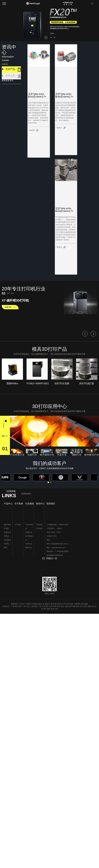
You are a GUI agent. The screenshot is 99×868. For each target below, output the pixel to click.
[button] (46, 37)
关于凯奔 (19, 504)
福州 (49, 609)
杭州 (78, 606)
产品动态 (39, 525)
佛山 (62, 606)
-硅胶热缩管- (26, 494)
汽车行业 (29, 544)
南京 (85, 606)
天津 (51, 606)
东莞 (55, 606)
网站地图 (85, 604)
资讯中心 (40, 504)
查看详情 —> (10, 307)
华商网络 (77, 604)
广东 (13, 606)
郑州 (45, 609)
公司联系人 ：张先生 (54, 528)
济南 (52, 609)
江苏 (24, 606)
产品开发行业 (29, 526)
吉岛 (93, 606)
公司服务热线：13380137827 (58, 525)
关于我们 (18, 525)
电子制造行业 (29, 538)
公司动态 (39, 528)
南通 (89, 606)
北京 (28, 606)
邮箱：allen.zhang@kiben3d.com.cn (58, 542)
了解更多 (31, 130)
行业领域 (30, 504)
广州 (39, 606)
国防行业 (29, 548)
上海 (32, 606)
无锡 (66, 606)
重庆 (47, 606)
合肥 (56, 609)
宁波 (43, 606)
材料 (5, 548)
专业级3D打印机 (7, 542)
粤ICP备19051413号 (58, 604)
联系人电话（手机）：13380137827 (55, 534)
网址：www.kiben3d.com (56, 548)
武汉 (81, 606)
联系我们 (51, 504)
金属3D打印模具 (7, 534)
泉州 (70, 606)
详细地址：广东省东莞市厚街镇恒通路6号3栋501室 (58, 553)
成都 (74, 606)
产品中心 (8, 504)
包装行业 (29, 532)
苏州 (59, 606)
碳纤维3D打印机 (7, 526)
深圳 (36, 606)
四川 (17, 606)
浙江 (20, 606)
